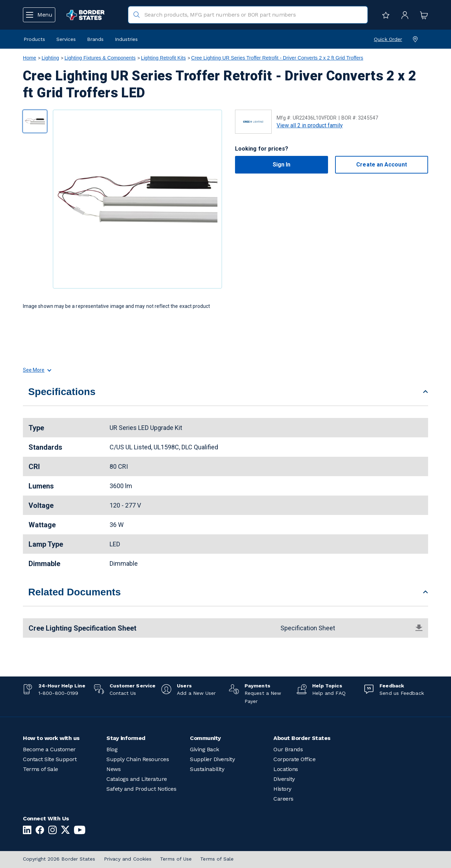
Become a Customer (49, 749)
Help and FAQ (329, 693)
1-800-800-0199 (58, 693)
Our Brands (288, 749)
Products (34, 39)
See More (37, 370)
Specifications (62, 392)
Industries (126, 39)
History (282, 789)
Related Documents (75, 592)
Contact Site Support (50, 759)
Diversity (284, 779)
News (113, 769)
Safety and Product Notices (141, 789)
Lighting (50, 58)
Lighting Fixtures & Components (100, 58)
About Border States (302, 738)
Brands (95, 39)
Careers (283, 799)
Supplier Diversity (212, 759)
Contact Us (123, 693)
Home (30, 58)
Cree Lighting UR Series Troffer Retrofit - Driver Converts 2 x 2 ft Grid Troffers (277, 58)
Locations (286, 769)
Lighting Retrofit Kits (163, 58)
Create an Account (381, 165)
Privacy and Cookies (128, 859)
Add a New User (196, 693)
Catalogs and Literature (137, 779)
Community (205, 738)
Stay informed (126, 738)
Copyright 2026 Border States (59, 859)
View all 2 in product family (310, 125)
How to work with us (51, 738)
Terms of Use (176, 859)
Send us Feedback (401, 693)
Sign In (282, 165)
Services (66, 39)
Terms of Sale (41, 769)
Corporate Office (294, 759)
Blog (112, 749)
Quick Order (388, 39)
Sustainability (207, 769)
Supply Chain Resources (138, 759)
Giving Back (205, 749)
